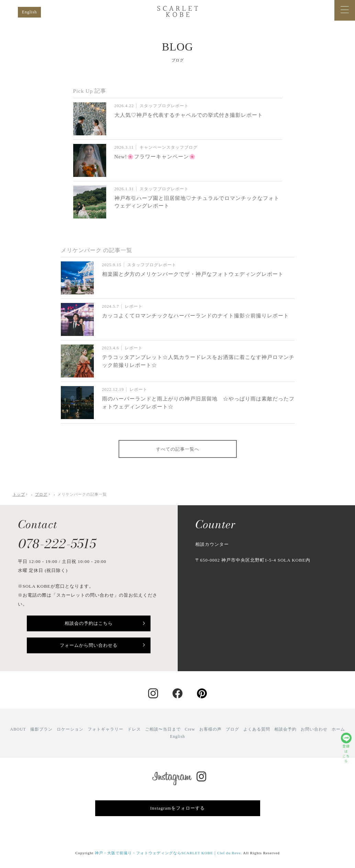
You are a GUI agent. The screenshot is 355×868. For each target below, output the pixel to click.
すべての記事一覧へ (178, 449)
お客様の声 (210, 729)
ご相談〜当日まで (163, 729)
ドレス (134, 729)
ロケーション (70, 729)
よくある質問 (257, 729)
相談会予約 (285, 729)
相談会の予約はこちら (89, 623)
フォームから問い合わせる (89, 645)
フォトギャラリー (106, 729)
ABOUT (18, 729)
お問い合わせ (314, 729)
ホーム (338, 729)
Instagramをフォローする (177, 808)
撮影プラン (41, 729)
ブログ (232, 729)
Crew (190, 729)
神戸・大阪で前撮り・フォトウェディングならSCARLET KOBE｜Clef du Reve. (169, 853)
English (30, 12)
